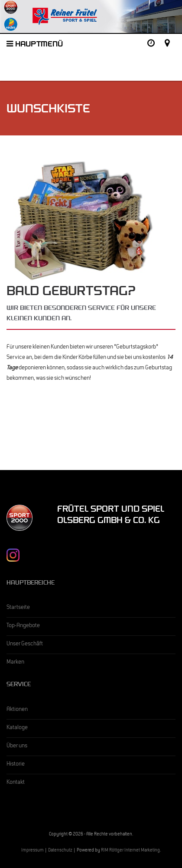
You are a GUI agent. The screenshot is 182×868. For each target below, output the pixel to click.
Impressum (32, 851)
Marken (15, 663)
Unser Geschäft (25, 644)
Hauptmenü (35, 45)
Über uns (17, 746)
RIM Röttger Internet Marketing (130, 851)
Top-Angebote (23, 626)
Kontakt (16, 783)
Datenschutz (60, 851)
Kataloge (17, 728)
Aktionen (17, 710)
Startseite (18, 608)
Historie (16, 765)
